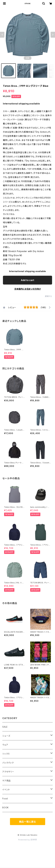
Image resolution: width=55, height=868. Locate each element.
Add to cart (27, 280)
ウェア (5, 745)
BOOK (5, 807)
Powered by (28, 840)
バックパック (8, 763)
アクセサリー (8, 772)
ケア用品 (7, 781)
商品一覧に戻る (28, 822)
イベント (6, 790)
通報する (48, 296)
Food (5, 799)
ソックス (6, 754)
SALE (5, 727)
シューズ (6, 736)
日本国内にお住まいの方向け (28, 289)
